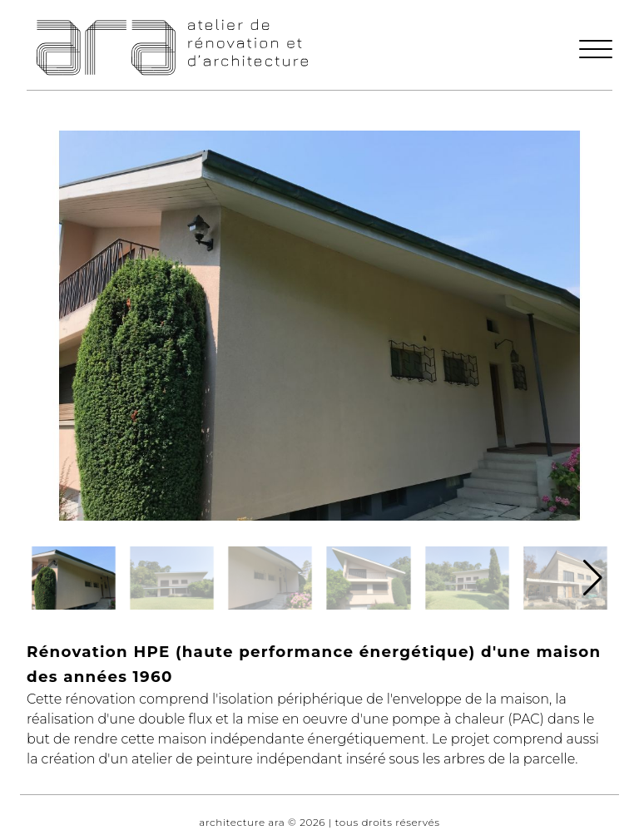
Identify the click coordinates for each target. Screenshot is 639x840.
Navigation (26, 7)
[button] (596, 57)
